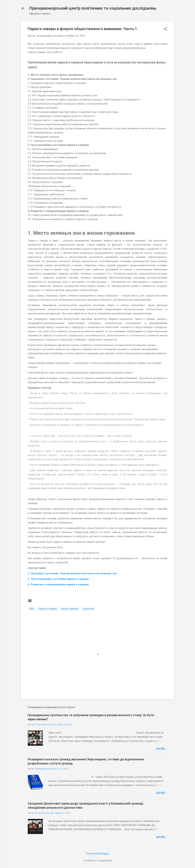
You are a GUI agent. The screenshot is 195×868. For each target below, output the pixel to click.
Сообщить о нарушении (97, 860)
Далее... (162, 749)
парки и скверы (48, 609)
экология (88, 609)
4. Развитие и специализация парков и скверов (58, 584)
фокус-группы (70, 609)
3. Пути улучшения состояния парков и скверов (58, 579)
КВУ (32, 609)
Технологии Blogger (98, 854)
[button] (165, 29)
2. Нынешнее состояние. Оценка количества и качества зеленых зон (72, 573)
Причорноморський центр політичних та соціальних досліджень (93, 8)
